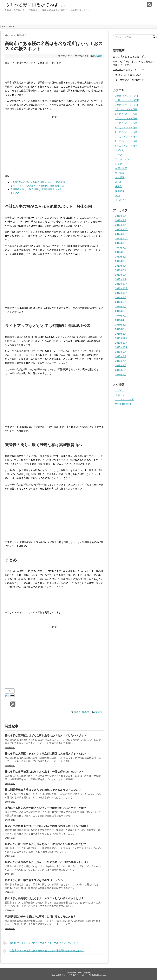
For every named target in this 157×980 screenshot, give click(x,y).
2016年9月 (121, 297)
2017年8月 (121, 248)
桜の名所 (98, 56)
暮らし (119, 182)
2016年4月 (121, 320)
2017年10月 (121, 239)
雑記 (118, 196)
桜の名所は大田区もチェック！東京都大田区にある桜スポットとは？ (46, 754)
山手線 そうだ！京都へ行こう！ (130, 75)
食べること (121, 200)
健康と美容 (121, 168)
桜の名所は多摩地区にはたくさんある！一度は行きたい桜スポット (44, 772)
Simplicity (87, 973)
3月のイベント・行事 (126, 119)
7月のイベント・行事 (126, 137)
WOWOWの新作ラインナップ (129, 70)
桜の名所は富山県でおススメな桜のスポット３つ (34, 880)
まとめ (15, 193)
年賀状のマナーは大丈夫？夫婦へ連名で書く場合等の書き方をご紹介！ (44, 951)
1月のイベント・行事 (126, 109)
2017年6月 (121, 257)
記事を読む (10, 748)
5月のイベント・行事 (126, 128)
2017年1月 (121, 279)
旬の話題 (120, 177)
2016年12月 (121, 284)
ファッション (122, 159)
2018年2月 (121, 220)
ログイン (120, 390)
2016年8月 (121, 302)
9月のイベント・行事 (126, 146)
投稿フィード (122, 395)
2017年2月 (121, 275)
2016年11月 (121, 288)
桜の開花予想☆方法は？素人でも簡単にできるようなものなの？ (43, 790)
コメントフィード (125, 399)
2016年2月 (121, 329)
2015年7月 (121, 361)
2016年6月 (121, 311)
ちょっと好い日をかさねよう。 (36, 4)
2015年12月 (121, 338)
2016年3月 (121, 325)
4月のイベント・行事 (126, 123)
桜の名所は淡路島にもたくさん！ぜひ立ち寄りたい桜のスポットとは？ (47, 862)
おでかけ (120, 150)
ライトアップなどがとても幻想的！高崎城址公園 (37, 186)
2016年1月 (121, 334)
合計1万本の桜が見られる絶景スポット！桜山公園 (38, 182)
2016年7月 (121, 307)
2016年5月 (121, 316)
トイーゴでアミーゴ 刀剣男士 (128, 80)
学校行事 (120, 173)
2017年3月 (121, 270)
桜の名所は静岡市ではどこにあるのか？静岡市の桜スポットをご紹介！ (47, 826)
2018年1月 (121, 225)
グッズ (119, 155)
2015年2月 (121, 370)
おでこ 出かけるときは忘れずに (130, 57)
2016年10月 (121, 293)
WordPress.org (123, 404)
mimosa (98, 712)
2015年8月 (121, 356)
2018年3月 (121, 216)
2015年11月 (121, 343)
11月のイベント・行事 (127, 100)
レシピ (119, 164)
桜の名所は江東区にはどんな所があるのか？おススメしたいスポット (46, 736)
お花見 (77, 712)
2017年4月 (121, 266)
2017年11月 (121, 234)
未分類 (119, 187)
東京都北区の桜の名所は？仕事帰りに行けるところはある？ (40, 917)
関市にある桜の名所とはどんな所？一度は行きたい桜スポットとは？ (46, 808)
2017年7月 (121, 252)
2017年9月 (121, 243)
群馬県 (85, 712)
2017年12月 (121, 230)
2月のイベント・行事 (126, 114)
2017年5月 (121, 261)
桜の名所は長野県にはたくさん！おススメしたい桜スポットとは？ (44, 898)
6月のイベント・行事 (126, 132)
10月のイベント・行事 (127, 96)
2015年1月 (121, 375)
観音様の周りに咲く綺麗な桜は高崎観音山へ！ (36, 189)
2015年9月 (121, 352)
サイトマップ (8, 26)
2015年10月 (121, 347)
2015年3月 (121, 365)
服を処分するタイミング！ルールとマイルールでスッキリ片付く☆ (41, 943)
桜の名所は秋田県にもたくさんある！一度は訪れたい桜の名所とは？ (46, 844)
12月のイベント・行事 (127, 105)
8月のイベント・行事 (126, 141)
